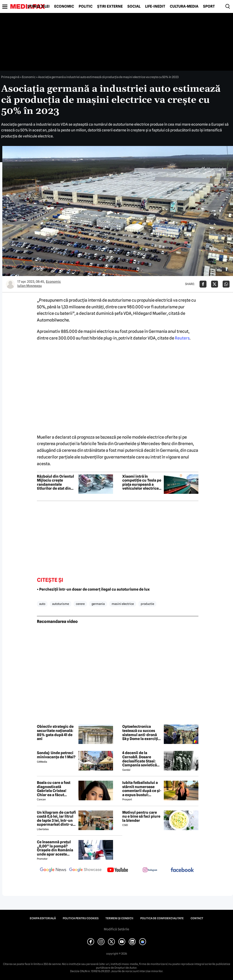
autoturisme (61, 604)
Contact (197, 918)
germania (98, 604)
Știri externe (110, 6)
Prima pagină (10, 77)
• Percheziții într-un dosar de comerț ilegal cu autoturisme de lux (93, 589)
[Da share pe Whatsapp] (226, 284)
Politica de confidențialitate (162, 918)
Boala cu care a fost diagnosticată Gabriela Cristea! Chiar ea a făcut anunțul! (54, 789)
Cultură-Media (184, 6)
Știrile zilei (39, 6)
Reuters (182, 338)
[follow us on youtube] (118, 870)
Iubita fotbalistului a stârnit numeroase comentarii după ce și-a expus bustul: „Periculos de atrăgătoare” (142, 789)
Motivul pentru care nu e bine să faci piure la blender (141, 817)
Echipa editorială (43, 918)
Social (134, 6)
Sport (209, 6)
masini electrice (123, 604)
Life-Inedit (155, 6)
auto (42, 604)
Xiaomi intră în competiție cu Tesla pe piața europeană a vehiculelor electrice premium (142, 482)
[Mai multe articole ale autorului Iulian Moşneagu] (10, 284)
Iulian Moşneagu (30, 286)
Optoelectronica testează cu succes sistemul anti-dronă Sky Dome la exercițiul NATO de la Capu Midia (142, 733)
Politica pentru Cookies (81, 918)
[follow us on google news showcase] (85, 870)
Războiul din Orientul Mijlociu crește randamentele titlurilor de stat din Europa (55, 482)
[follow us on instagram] (150, 870)
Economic (64, 6)
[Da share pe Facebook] (203, 284)
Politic (86, 6)
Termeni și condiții (119, 918)
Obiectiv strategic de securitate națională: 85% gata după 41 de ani (55, 733)
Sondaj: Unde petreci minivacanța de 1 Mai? (56, 755)
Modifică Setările (116, 929)
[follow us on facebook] (182, 870)
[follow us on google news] (53, 870)
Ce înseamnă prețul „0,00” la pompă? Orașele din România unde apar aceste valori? (55, 848)
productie (147, 604)
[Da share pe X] (215, 284)
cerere (80, 604)
